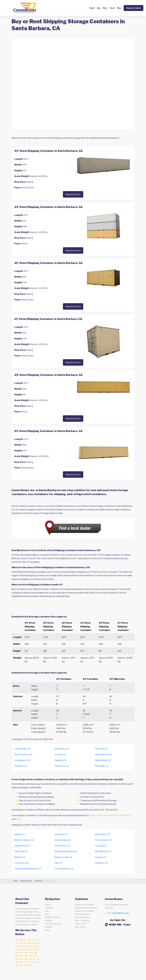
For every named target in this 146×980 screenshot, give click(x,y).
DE (21, 943)
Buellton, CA (101, 863)
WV (26, 965)
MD (17, 949)
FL (25, 943)
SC (38, 959)
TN (21, 962)
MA (37, 946)
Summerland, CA (63, 840)
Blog (119, 8)
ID (37, 943)
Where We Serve (53, 917)
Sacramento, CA (103, 754)
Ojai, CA (59, 863)
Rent (105, 8)
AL (17, 940)
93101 (93, 815)
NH (17, 956)
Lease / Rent (81, 924)
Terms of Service (53, 924)
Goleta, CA (20, 834)
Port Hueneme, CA (64, 869)
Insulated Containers (85, 905)
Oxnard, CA (101, 857)
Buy (99, 8)
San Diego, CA (62, 749)
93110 (128, 815)
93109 (121, 815)
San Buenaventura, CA (66, 851)
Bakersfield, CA (103, 760)
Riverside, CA (102, 766)
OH (17, 959)
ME (22, 949)
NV (31, 956)
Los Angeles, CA (23, 749)
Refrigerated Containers (86, 908)
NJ (21, 956)
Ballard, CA (20, 857)
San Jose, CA (102, 749)
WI (22, 965)
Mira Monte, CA (103, 851)
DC (17, 943)
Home (92, 8)
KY (28, 946)
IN (20, 946)
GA (29, 943)
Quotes (49, 927)
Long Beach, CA (22, 760)
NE (35, 953)
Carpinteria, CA (22, 846)
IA (34, 943)
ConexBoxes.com (121, 913)
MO (36, 949)
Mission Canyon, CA (24, 840)
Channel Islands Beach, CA (28, 869)
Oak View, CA (21, 851)
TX (26, 962)
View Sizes (80, 927)
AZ (25, 940)
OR (26, 959)
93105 (107, 815)
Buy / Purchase (82, 921)
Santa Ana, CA (62, 766)
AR (21, 940)
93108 (114, 815)
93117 (19, 819)
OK (22, 959)
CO (34, 940)
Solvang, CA (101, 846)
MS (17, 953)
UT (30, 962)
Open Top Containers (85, 911)
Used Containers (83, 917)
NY (35, 956)
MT (22, 953)
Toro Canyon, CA (104, 840)
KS (24, 946)
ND (31, 953)
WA (17, 965)
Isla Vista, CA (61, 834)
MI (26, 949)
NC (26, 953)
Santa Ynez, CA (62, 846)
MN (31, 949)
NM (26, 956)
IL (16, 946)
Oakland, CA (61, 760)
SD (17, 962)
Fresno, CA (60, 754)
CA (30, 940)
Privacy (49, 921)
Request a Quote (133, 8)
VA (34, 962)
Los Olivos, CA (21, 863)
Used (112, 8)
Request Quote (73, 194)
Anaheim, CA (21, 766)
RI (34, 959)
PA (30, 959)
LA (32, 946)
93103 (100, 815)
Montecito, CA (103, 834)
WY (31, 965)
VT (38, 962)
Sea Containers (82, 914)
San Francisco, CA (23, 754)
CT (38, 940)
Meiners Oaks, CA (64, 857)
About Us (49, 908)
